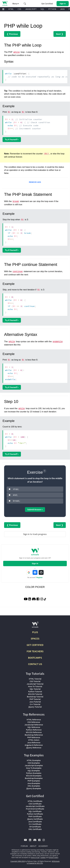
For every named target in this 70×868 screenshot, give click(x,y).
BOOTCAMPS (35, 657)
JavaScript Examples (34, 765)
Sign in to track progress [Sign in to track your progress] (35, 533)
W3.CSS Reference (34, 731)
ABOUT (33, 845)
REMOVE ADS (35, 182)
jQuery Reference (34, 747)
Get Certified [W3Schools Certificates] (47, 4)
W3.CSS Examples (34, 775)
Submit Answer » (35, 509)
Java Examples (34, 782)
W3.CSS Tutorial (35, 693)
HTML (11, 9)
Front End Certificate (35, 808)
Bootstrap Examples (34, 777)
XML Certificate (35, 828)
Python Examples (34, 772)
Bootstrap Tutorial (35, 696)
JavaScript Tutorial (35, 683)
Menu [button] (16, 4)
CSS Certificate (35, 803)
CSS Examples (34, 762)
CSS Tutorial (35, 681)
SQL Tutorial (35, 688)
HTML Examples (34, 760)
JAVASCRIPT (31, 9)
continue (18, 272)
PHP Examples (34, 780)
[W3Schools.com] (35, 625)
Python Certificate (35, 813)
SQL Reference (34, 726)
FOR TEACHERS (35, 650)
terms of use (35, 857)
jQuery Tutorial (35, 706)
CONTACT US (35, 663)
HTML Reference (34, 719)
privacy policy (54, 857)
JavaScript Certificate (35, 805)
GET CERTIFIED (35, 644)
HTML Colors (34, 739)
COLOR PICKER (35, 586)
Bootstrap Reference (34, 734)
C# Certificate (35, 826)
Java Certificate (35, 821)
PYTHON (52, 9)
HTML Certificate (35, 800)
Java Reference (34, 742)
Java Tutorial (35, 701)
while (17, 52)
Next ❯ (60, 34)
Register (39, 577)
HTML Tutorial (35, 678)
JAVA (62, 9)
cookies (43, 857)
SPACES (35, 638)
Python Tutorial (35, 691)
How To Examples (34, 767)
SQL (42, 9)
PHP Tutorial (35, 698)
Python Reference (34, 729)
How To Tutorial (35, 686)
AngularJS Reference (34, 744)
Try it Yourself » (12, 139)
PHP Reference (34, 737)
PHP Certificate (35, 816)
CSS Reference (34, 721)
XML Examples (34, 785)
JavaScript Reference (34, 724)
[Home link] (5, 3)
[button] (25, 4)
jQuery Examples (34, 788)
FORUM (24, 845)
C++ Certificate (35, 823)
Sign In (35, 563)
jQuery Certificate (35, 818)
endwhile (58, 342)
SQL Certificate (35, 811)
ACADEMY (43, 845)
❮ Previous (12, 34)
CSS (19, 9)
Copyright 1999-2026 (18, 861)
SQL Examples (34, 770)
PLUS (35, 631)
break (16, 202)
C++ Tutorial (35, 703)
